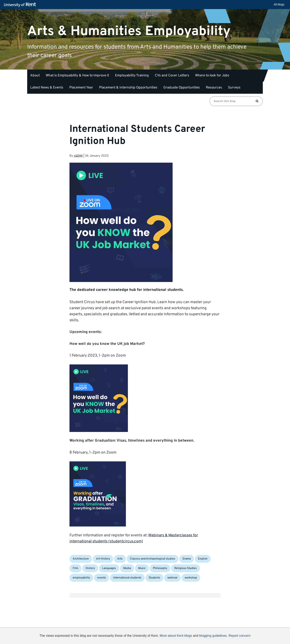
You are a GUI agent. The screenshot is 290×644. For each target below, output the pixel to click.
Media (127, 568)
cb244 (78, 156)
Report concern (240, 636)
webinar (172, 578)
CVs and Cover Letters (172, 76)
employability (81, 578)
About (35, 76)
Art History (103, 559)
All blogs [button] (279, 4)
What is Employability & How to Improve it (77, 76)
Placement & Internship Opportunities (128, 88)
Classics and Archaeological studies (153, 559)
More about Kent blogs (176, 636)
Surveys (234, 88)
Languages (109, 568)
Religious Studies (186, 568)
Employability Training (132, 76)
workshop (191, 578)
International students (127, 578)
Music (142, 568)
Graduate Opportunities (182, 88)
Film (76, 568)
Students (154, 578)
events (102, 578)
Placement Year (81, 88)
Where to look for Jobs (212, 76)
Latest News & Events (47, 88)
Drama (187, 559)
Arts (120, 559)
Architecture (81, 559)
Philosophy (160, 568)
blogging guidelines (213, 636)
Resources (214, 88)
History (90, 568)
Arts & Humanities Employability (129, 31)
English (203, 559)
